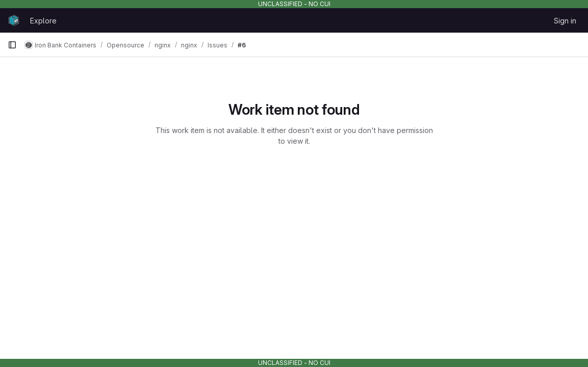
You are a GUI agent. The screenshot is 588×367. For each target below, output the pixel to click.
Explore (43, 21)
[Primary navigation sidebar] (12, 45)
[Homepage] (14, 20)
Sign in (565, 21)
